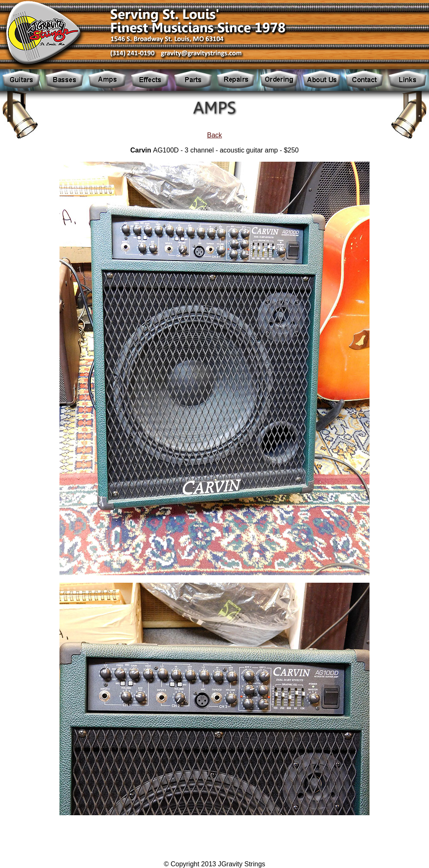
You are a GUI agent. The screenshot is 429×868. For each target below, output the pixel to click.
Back (214, 135)
